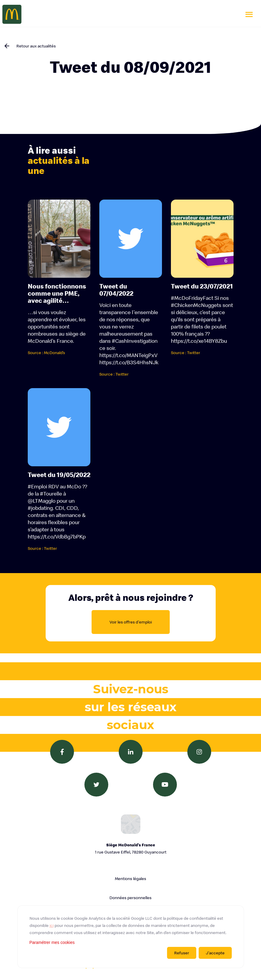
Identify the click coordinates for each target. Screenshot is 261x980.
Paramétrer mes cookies (52, 942)
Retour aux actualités (36, 46)
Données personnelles (130, 898)
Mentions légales (130, 879)
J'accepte (215, 953)
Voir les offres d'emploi (131, 622)
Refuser (182, 953)
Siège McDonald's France (131, 849)
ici (52, 925)
